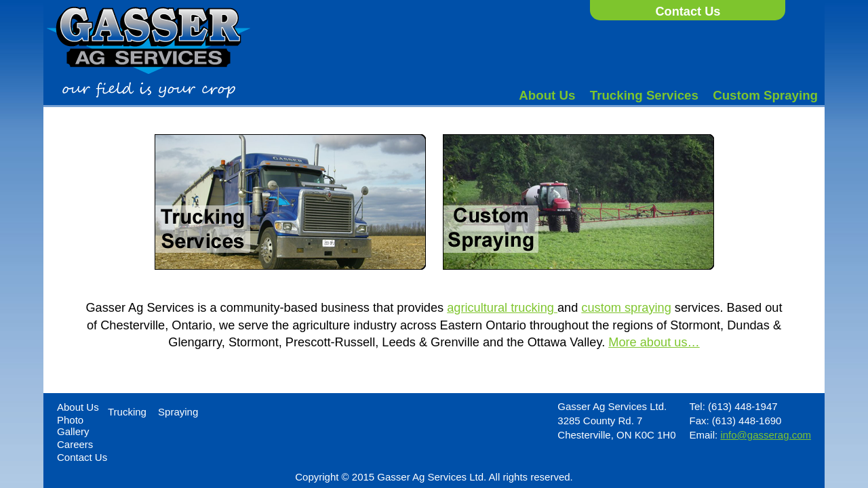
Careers (75, 444)
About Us (547, 95)
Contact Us (688, 12)
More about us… (654, 342)
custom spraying (626, 308)
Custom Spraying (765, 95)
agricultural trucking (502, 308)
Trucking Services (644, 95)
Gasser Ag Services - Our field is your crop (149, 53)
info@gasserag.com (766, 435)
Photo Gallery (73, 426)
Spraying (178, 412)
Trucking (127, 412)
